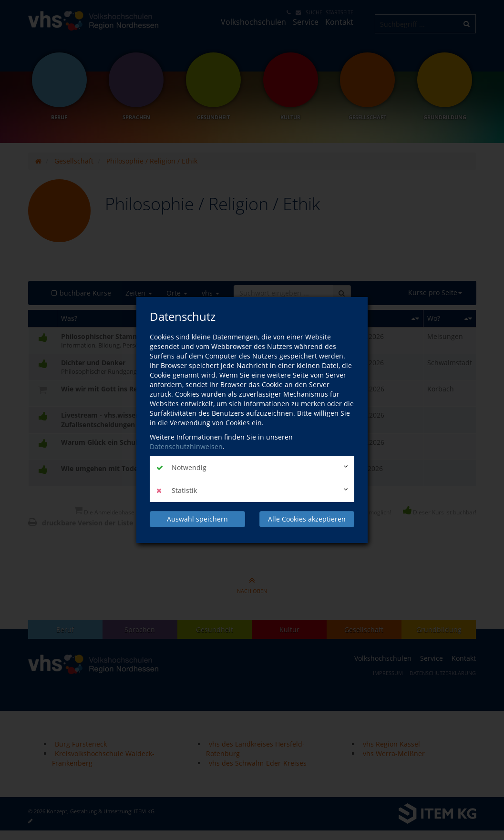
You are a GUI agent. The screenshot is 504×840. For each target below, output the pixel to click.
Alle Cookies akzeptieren (307, 519)
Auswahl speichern (197, 519)
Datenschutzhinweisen (186, 446)
